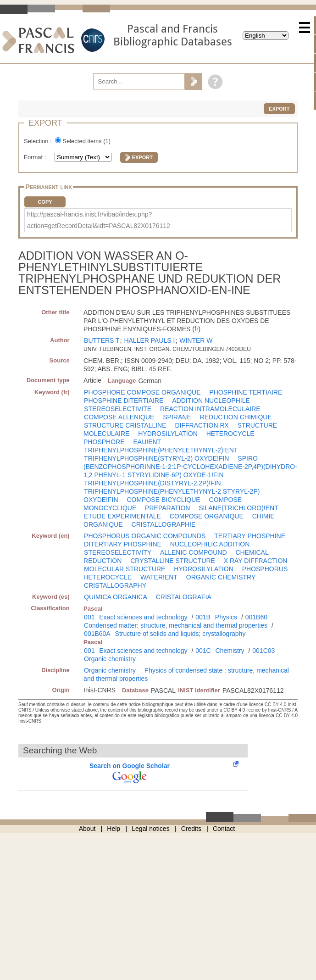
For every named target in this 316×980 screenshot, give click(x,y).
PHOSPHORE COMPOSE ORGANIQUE (142, 392)
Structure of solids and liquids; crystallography (180, 634)
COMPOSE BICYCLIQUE (163, 500)
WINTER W (196, 340)
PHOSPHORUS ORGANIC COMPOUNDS (145, 536)
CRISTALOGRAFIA (184, 597)
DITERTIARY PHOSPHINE (123, 544)
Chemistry (230, 651)
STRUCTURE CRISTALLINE (125, 425)
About (87, 829)
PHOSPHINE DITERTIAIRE (124, 401)
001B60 (256, 617)
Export (279, 109)
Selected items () (86, 141)
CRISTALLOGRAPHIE (164, 524)
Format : (36, 157)
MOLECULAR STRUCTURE (125, 569)
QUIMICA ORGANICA (116, 597)
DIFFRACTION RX (202, 425)
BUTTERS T (102, 340)
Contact (224, 829)
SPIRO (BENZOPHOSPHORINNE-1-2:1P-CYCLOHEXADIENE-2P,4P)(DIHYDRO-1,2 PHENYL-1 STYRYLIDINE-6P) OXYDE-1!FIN (190, 467)
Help (114, 829)
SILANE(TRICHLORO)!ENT (238, 508)
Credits (191, 829)
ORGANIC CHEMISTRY (221, 577)
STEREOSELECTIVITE (118, 409)
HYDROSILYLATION (168, 434)
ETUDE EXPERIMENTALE (122, 516)
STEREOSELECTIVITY (118, 552)
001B (203, 617)
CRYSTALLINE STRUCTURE (173, 561)
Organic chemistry (110, 659)
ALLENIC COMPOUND (193, 552)
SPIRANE (177, 417)
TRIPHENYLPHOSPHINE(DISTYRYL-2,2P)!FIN (152, 483)
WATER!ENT (159, 577)
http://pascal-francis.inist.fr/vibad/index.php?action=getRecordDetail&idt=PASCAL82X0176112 (99, 220)
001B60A (97, 634)
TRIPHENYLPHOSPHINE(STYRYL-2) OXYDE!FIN (156, 458)
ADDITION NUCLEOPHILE (211, 401)
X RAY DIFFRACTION (256, 561)
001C (203, 651)
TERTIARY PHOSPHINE (250, 536)
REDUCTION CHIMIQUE (236, 417)
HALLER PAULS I (149, 340)
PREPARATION (167, 508)
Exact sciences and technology (143, 617)
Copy (45, 202)
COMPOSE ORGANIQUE (207, 516)
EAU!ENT (147, 442)
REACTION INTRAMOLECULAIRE (210, 409)
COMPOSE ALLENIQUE (119, 417)
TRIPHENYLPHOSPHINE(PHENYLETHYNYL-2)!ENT (161, 450)
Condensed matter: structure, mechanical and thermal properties (176, 625)
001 (89, 617)
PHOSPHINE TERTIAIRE (246, 392)
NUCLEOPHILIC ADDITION (210, 544)
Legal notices (151, 829)
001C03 (263, 651)
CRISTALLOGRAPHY (115, 585)
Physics (226, 617)
